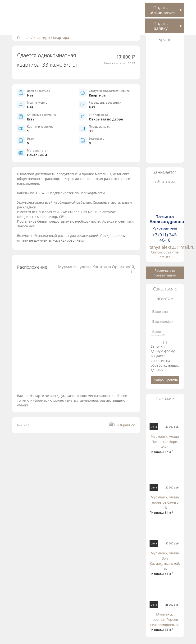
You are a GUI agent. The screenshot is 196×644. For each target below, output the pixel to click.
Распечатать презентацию (165, 273)
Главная (24, 38)
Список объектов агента (165, 255)
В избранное (125, 425)
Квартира (61, 38)
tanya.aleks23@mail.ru (172, 247)
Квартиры (42, 38)
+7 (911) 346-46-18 (165, 237)
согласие (158, 361)
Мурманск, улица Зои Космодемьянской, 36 (165, 561)
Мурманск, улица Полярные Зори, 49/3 (165, 442)
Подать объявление (162, 10)
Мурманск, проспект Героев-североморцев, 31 (165, 619)
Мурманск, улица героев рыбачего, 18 (165, 502)
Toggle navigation (12, 6)
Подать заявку (161, 26)
